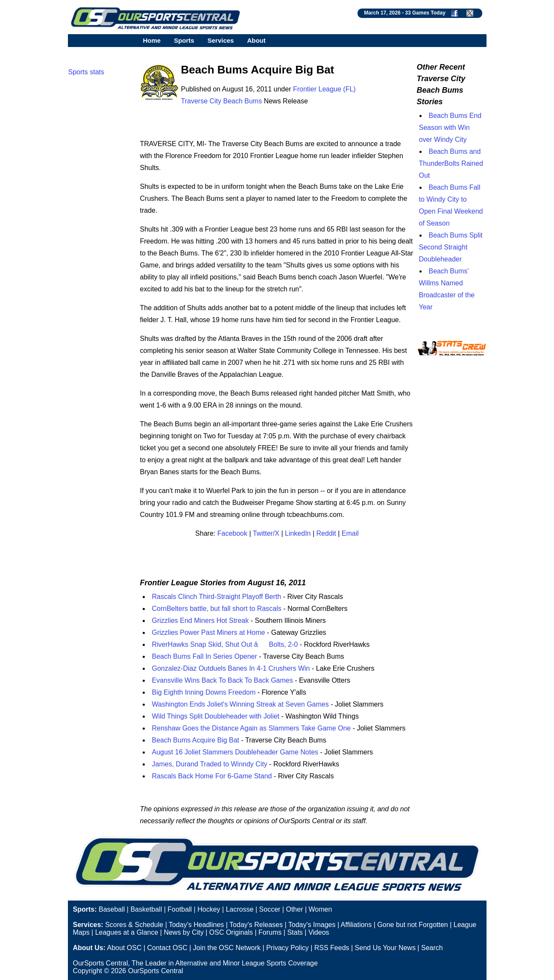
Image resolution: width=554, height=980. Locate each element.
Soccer (270, 909)
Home (152, 40)
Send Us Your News (385, 948)
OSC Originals (231, 932)
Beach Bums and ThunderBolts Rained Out (451, 163)
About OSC (125, 948)
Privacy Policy (287, 948)
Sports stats (86, 72)
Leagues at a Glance (127, 932)
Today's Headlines (196, 925)
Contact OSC (167, 948)
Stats (295, 932)
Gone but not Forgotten (412, 925)
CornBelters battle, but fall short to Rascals (217, 609)
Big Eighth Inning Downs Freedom (204, 692)
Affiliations (356, 925)
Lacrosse (240, 909)
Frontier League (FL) (324, 89)
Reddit (326, 533)
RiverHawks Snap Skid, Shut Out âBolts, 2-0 (225, 644)
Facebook (232, 533)
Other (294, 909)
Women (321, 909)
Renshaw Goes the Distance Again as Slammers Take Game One (252, 728)
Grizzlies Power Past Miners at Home (209, 632)
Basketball (146, 909)
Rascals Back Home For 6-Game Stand (212, 776)
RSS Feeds (332, 948)
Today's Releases (256, 925)
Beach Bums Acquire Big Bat (196, 740)
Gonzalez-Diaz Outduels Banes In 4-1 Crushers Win (231, 668)
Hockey (209, 909)
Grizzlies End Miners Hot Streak (201, 621)
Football (180, 909)
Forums (270, 932)
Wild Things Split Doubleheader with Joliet (216, 716)
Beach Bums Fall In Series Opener (205, 656)
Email (350, 533)
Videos (319, 932)
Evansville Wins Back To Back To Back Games (223, 680)
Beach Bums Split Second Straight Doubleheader (451, 247)
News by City (183, 932)
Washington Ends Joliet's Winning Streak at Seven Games (240, 704)
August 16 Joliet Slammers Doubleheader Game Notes (235, 752)
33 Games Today (425, 13)
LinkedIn (298, 533)
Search (432, 948)
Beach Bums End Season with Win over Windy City (450, 128)
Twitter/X (266, 533)
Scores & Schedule (134, 925)
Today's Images (312, 925)
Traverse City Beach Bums (222, 101)
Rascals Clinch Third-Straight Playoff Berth (217, 597)
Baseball (112, 909)
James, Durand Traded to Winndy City (210, 764)
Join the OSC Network (227, 948)
